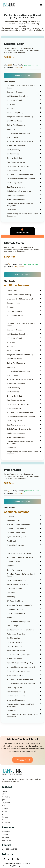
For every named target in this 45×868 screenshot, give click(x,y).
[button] (41, 5)
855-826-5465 (12, 849)
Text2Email (11, 541)
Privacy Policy (8, 866)
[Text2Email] (40, 540)
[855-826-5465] (3, 849)
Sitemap (17, 866)
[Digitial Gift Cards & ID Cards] (40, 536)
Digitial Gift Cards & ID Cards (18, 537)
